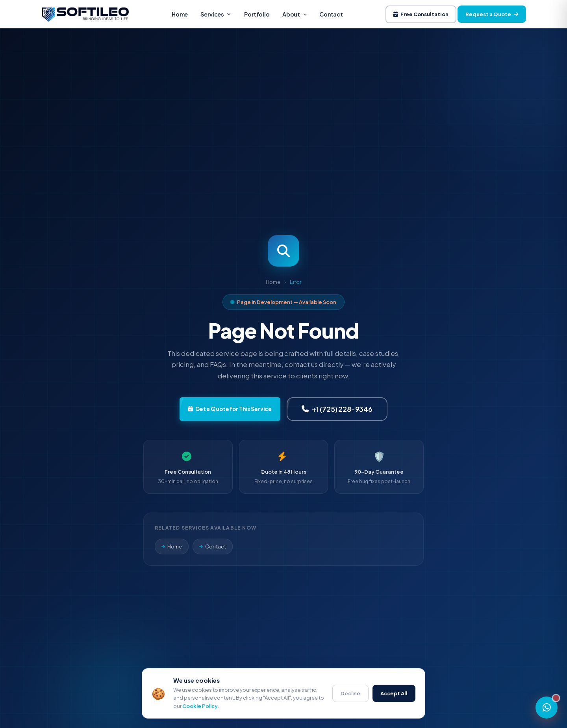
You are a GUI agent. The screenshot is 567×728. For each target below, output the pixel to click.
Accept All (394, 693)
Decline (350, 693)
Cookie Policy (200, 706)
